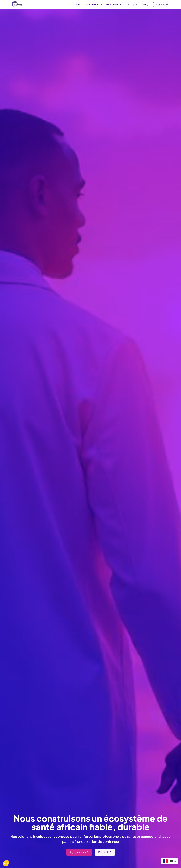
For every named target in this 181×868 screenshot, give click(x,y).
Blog (146, 4)
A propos (132, 4)
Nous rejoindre (114, 4)
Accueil (76, 4)
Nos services (94, 4)
